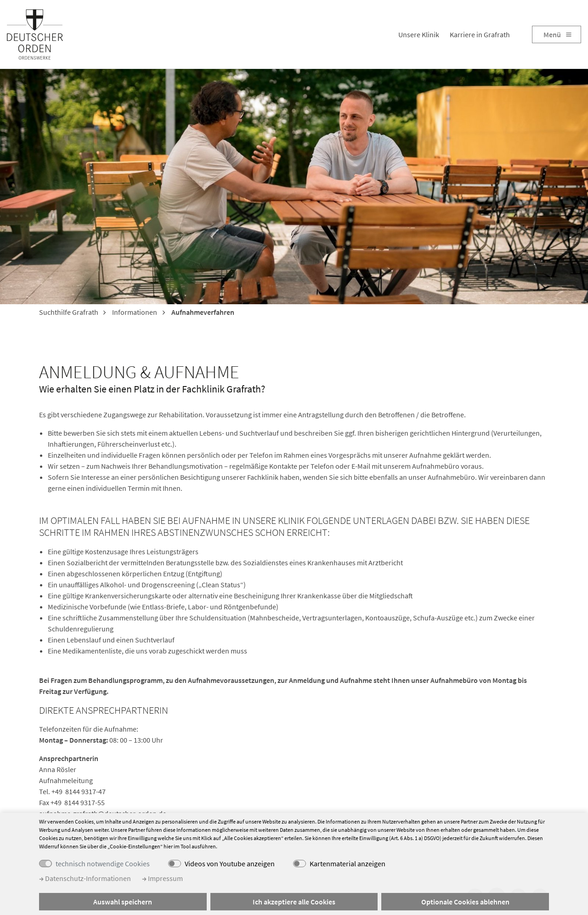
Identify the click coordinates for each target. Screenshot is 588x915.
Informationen (134, 312)
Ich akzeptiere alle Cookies (294, 902)
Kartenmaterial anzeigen (348, 864)
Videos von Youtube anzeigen (230, 864)
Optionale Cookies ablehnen (465, 902)
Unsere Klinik (419, 34)
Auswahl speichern (123, 902)
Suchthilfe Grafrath (69, 312)
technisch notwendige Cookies (103, 864)
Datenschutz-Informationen (85, 878)
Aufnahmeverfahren (202, 312)
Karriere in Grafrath (480, 34)
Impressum (162, 878)
